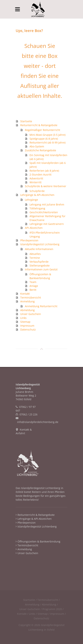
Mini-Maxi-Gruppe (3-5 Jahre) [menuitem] (47, 135)
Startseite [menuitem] (26, 121)
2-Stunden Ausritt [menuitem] (40, 175)
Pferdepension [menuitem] (29, 240)
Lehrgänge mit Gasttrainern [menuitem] (47, 224)
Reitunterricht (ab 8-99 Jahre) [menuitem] (47, 143)
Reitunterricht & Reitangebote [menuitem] (39, 125)
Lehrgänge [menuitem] (31, 200)
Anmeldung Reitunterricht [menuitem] (41, 306)
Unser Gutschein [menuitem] (31, 314)
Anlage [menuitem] (34, 286)
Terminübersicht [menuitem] (31, 297)
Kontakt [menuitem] (25, 294)
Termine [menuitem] (35, 258)
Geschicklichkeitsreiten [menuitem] (44, 212)
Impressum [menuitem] (27, 326)
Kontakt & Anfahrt (24, 431)
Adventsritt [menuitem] (36, 178)
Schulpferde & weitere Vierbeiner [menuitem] (46, 186)
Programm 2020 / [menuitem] (53, 609)
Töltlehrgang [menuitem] (37, 208)
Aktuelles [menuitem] (35, 254)
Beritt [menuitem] (33, 290)
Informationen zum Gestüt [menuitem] (41, 269)
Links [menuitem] (23, 318)
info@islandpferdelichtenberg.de (38, 422)
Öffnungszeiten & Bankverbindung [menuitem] (39, 541)
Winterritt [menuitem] (36, 182)
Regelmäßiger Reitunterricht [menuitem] (43, 130)
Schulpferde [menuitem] (37, 191)
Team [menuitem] (33, 282)
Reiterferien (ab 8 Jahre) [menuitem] (44, 171)
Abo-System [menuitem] (37, 146)
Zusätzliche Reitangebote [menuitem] (40, 150)
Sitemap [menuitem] (25, 322)
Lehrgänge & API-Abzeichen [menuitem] (37, 195)
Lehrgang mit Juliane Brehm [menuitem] (47, 204)
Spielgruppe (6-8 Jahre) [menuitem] (44, 139)
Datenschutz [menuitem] (28, 329)
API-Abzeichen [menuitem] (34, 228)
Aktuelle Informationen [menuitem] (39, 249)
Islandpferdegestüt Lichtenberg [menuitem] (40, 244)
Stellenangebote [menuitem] (40, 265)
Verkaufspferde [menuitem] (39, 262)
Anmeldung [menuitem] (27, 301)
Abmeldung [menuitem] (27, 310)
